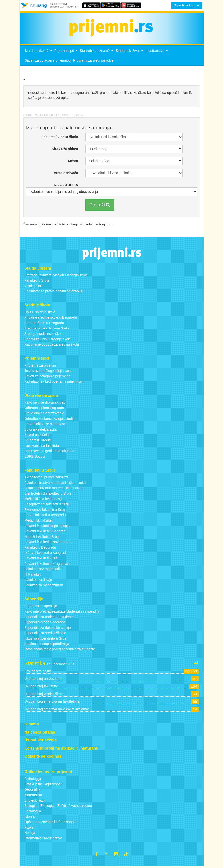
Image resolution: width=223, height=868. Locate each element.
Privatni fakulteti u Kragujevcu (47, 565)
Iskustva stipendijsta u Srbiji (46, 640)
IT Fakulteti (33, 576)
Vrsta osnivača (66, 174)
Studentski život (130, 53)
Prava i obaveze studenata (45, 425)
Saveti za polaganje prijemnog (48, 62)
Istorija (30, 818)
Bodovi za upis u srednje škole (48, 341)
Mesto (73, 162)
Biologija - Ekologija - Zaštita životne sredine (58, 807)
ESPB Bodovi (35, 458)
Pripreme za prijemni (40, 367)
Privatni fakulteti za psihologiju (48, 527)
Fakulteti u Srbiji (37, 282)
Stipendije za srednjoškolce (45, 634)
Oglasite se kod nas (187, 5)
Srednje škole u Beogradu (44, 324)
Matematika (33, 796)
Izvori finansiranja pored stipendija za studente (60, 650)
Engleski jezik (35, 802)
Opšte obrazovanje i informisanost (51, 823)
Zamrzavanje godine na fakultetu (49, 452)
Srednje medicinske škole (44, 335)
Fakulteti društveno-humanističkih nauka (55, 484)
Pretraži (100, 206)
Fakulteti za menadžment (44, 586)
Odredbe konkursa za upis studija (50, 420)
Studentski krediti (38, 442)
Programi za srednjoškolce (93, 62)
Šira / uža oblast (65, 150)
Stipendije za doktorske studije (48, 629)
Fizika (29, 829)
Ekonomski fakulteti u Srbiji (45, 511)
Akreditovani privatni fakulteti (46, 478)
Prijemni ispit (66, 53)
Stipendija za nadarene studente (49, 618)
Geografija (33, 791)
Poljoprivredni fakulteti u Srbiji (47, 505)
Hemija (30, 834)
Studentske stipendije (41, 607)
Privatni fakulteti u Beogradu (46, 532)
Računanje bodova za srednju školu (52, 346)
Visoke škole (34, 287)
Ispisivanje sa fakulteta (42, 447)
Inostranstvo (157, 53)
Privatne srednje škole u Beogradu (51, 319)
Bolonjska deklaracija (41, 431)
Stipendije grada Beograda (45, 623)
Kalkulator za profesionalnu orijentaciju (54, 293)
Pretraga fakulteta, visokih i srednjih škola (56, 276)
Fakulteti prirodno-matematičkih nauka (54, 489)
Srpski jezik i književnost (43, 785)
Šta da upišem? (39, 53)
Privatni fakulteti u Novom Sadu (48, 543)
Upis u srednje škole (40, 314)
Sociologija (33, 812)
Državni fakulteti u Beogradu (46, 554)
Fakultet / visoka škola (60, 138)
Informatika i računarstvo (43, 839)
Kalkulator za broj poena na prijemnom (54, 383)
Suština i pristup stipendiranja (47, 645)
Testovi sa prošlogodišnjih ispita (49, 372)
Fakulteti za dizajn (38, 581)
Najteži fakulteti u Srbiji (42, 538)
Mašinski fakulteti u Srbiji (43, 500)
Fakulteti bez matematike (44, 570)
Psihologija (33, 780)
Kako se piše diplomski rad (45, 404)
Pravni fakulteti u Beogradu (45, 516)
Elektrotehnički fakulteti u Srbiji (48, 495)
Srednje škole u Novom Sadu (47, 330)
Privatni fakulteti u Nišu (42, 559)
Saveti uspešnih (37, 436)
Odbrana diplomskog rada (44, 409)
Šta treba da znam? (97, 53)
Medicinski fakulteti (39, 522)
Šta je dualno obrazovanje (44, 415)
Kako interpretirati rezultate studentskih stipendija (62, 613)
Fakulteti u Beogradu (40, 549)
